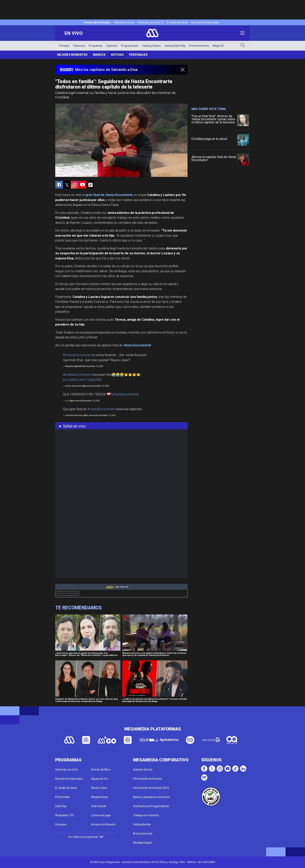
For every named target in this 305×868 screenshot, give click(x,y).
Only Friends (99, 806)
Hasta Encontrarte (68, 593)
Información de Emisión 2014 (151, 788)
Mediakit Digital (142, 843)
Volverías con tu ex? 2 (150, 22)
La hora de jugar (101, 815)
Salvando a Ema (124, 22)
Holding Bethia (142, 824)
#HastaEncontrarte (77, 355)
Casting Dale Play (175, 46)
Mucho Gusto (99, 788)
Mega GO (218, 46)
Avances (99, 55)
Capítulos (112, 46)
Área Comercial (143, 834)
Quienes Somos (143, 770)
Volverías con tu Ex (67, 770)
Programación (130, 46)
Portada (64, 46)
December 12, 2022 (95, 366)
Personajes (138, 55)
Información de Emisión (148, 779)
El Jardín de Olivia (177, 22)
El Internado (63, 797)
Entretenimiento (199, 46)
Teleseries (79, 46)
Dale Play (61, 806)
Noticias (117, 55)
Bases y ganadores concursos (151, 797)
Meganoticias (99, 797)
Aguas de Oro (100, 779)
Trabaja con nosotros (146, 815)
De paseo (61, 824)
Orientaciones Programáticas (151, 806)
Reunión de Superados (205, 22)
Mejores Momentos (72, 55)
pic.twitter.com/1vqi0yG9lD (82, 380)
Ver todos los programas (86, 837)
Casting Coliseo (151, 46)
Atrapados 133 (64, 815)
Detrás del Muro (101, 770)
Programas (96, 46)
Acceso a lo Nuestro (103, 824)
